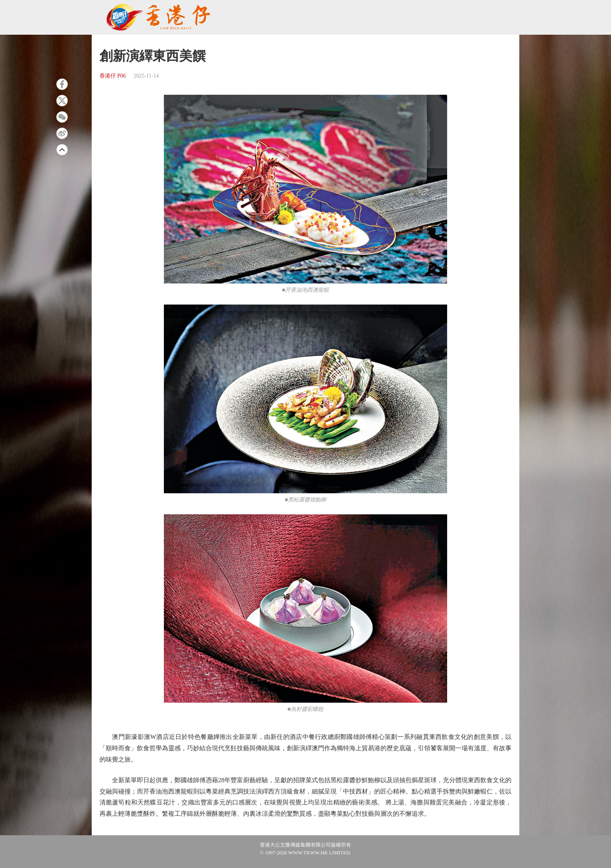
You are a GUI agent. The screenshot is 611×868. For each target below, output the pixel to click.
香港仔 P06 (113, 76)
